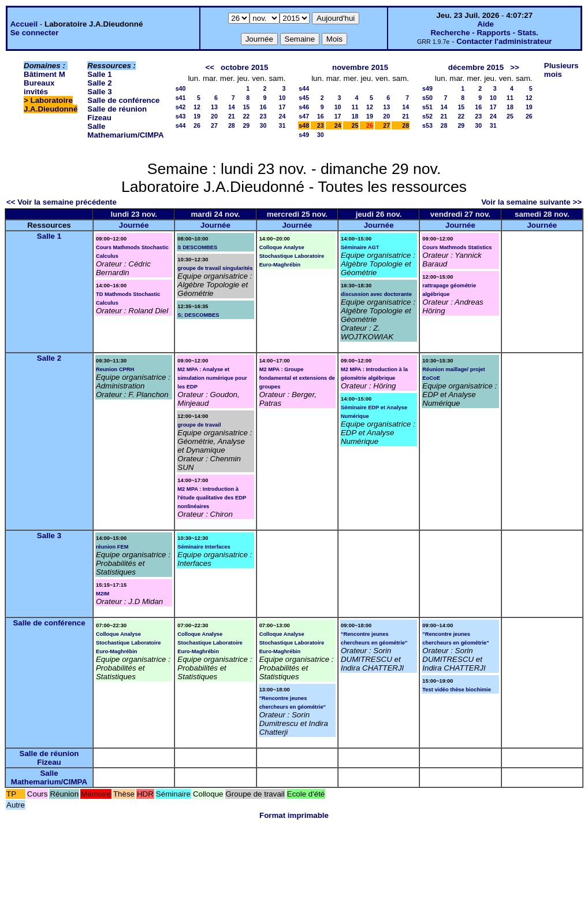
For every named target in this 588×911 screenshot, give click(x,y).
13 (214, 107)
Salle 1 (99, 74)
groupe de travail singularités (215, 268)
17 (282, 107)
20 (214, 116)
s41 (181, 98)
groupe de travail (199, 425)
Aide (485, 24)
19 (197, 116)
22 (246, 116)
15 (246, 107)
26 (197, 125)
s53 (427, 125)
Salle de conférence (123, 100)
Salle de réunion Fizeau (49, 758)
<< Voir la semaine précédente (62, 202)
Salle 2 (99, 83)
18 (355, 116)
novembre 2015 (360, 67)
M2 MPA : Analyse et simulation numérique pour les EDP (212, 378)
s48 (304, 125)
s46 (304, 107)
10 (282, 98)
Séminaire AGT (360, 247)
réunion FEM (112, 547)
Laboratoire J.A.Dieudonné (51, 105)
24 (282, 116)
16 (263, 107)
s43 (181, 116)
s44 (181, 125)
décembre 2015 (476, 67)
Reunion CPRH (115, 369)
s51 (427, 107)
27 (214, 125)
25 (355, 125)
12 (197, 107)
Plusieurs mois (561, 70)
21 (232, 116)
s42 (181, 107)
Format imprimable (294, 815)
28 (232, 125)
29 (246, 125)
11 (355, 107)
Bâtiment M (44, 74)
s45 (304, 98)
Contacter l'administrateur (504, 41)
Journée (134, 225)
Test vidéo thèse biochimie (457, 690)
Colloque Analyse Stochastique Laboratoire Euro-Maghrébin (292, 256)
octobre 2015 (244, 67)
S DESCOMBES (197, 247)
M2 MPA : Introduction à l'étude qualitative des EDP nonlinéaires (212, 498)
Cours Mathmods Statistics (457, 247)
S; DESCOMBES (198, 315)
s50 (427, 98)
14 (232, 107)
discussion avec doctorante (376, 294)
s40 (181, 88)
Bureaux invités (39, 87)
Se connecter (35, 33)
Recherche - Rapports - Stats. (484, 33)
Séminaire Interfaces (204, 547)
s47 (304, 116)
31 (282, 125)
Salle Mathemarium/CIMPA (125, 131)
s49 (304, 135)
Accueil (24, 24)
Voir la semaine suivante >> (531, 202)
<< (210, 67)
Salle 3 (99, 92)
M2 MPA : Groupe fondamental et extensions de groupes (297, 378)
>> (515, 67)
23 (263, 116)
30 (263, 125)
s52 (427, 116)
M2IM (103, 594)
